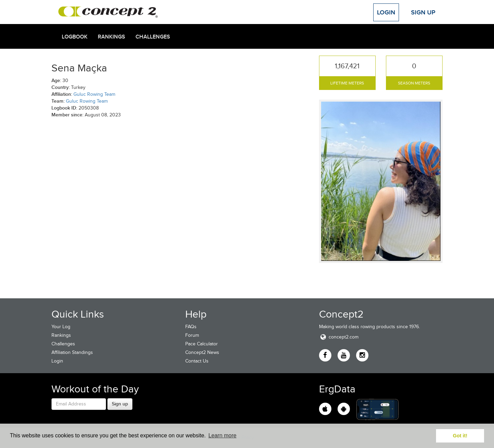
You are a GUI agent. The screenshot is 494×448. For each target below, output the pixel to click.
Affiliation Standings (72, 352)
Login (386, 12)
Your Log (61, 327)
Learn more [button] (222, 435)
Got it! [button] (460, 436)
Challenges (153, 37)
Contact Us (197, 361)
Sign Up (423, 12)
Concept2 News (202, 352)
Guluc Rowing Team (94, 94)
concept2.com (339, 337)
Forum (192, 335)
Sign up (120, 404)
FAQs (191, 327)
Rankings (111, 37)
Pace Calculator (202, 344)
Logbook (75, 37)
